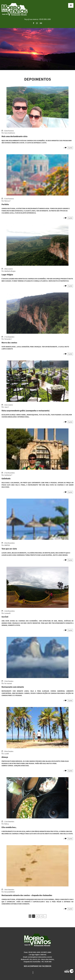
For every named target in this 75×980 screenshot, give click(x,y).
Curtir (70, 148)
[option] (37, 49)
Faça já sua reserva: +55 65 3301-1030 (37, 19)
